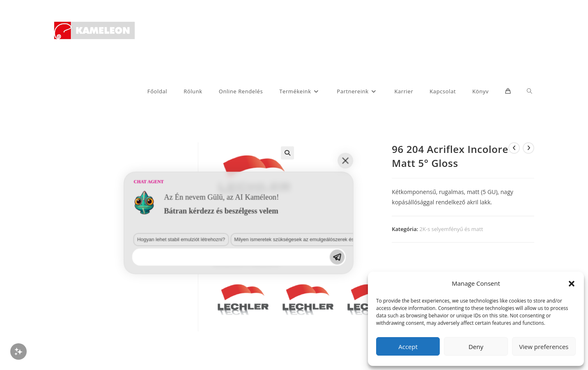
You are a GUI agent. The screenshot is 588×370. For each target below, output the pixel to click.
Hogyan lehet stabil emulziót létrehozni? (65, 325)
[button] (572, 284)
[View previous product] (514, 148)
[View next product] (528, 148)
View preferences (544, 347)
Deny (476, 347)
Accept (408, 347)
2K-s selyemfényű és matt (451, 229)
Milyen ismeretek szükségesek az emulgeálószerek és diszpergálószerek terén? (169, 325)
